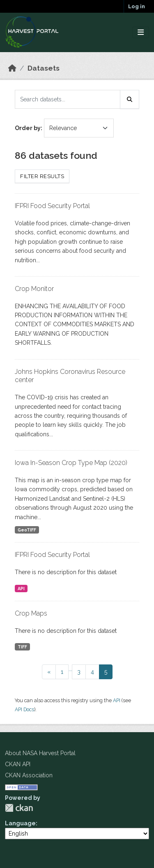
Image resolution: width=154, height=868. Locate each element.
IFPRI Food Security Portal (52, 206)
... (70, 669)
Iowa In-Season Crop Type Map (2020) (71, 463)
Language (20, 823)
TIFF (22, 647)
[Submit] (130, 99)
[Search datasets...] (68, 99)
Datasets (44, 68)
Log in (137, 6)
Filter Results (42, 176)
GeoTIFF (27, 530)
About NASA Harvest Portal (40, 753)
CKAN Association (29, 775)
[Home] (12, 68)
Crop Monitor (34, 289)
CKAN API (18, 764)
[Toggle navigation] (141, 33)
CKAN (19, 808)
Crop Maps (31, 613)
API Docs (24, 709)
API (21, 589)
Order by (28, 128)
